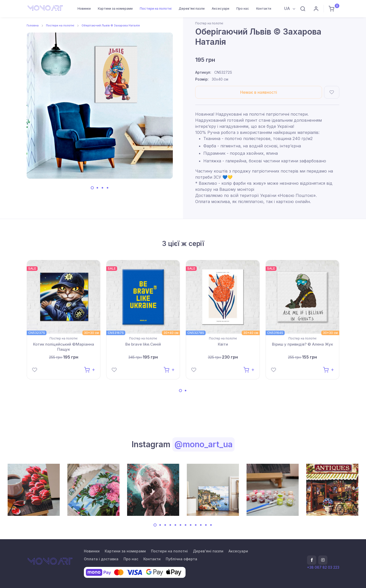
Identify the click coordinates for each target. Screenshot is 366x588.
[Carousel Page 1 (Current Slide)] (92, 188)
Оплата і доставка (101, 559)
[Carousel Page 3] (102, 188)
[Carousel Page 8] (191, 525)
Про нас (243, 9)
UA (288, 8)
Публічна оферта (181, 559)
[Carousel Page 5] (175, 525)
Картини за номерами (115, 9)
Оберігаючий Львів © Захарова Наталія (111, 25)
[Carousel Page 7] (186, 525)
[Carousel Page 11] (206, 525)
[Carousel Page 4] (108, 188)
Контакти (264, 9)
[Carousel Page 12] (211, 525)
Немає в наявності (259, 92)
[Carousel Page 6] (180, 525)
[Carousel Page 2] (97, 188)
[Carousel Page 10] (201, 525)
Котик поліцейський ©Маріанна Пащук (64, 347)
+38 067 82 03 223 (323, 567)
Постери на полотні (156, 9)
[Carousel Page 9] (196, 525)
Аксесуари (220, 9)
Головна (33, 25)
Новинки (84, 9)
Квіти (223, 344)
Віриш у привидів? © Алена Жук (302, 344)
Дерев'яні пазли (192, 9)
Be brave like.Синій (143, 344)
